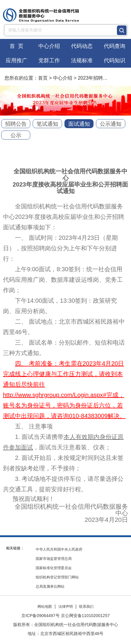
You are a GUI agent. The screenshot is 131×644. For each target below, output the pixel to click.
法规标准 (82, 60)
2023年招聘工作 (95, 78)
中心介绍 (49, 46)
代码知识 (115, 60)
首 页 (16, 46)
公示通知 (111, 124)
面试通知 (79, 124)
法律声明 (66, 607)
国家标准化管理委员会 (54, 568)
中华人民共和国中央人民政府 (59, 549)
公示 (16, 135)
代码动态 (82, 46)
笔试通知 (47, 124)
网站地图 (45, 607)
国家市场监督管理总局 (54, 559)
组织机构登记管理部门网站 (57, 577)
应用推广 (16, 60)
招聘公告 (16, 124)
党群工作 (49, 60)
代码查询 (115, 46)
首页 (43, 78)
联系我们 (86, 607)
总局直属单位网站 (50, 587)
